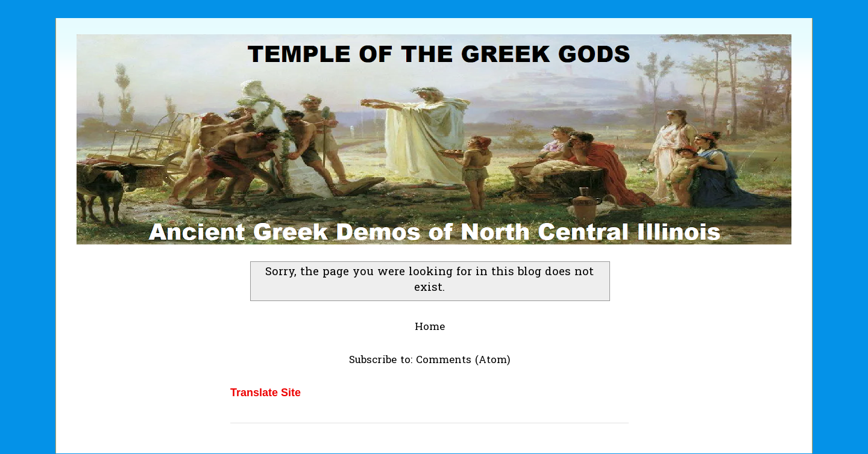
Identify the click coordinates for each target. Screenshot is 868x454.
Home (430, 327)
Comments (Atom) (463, 360)
